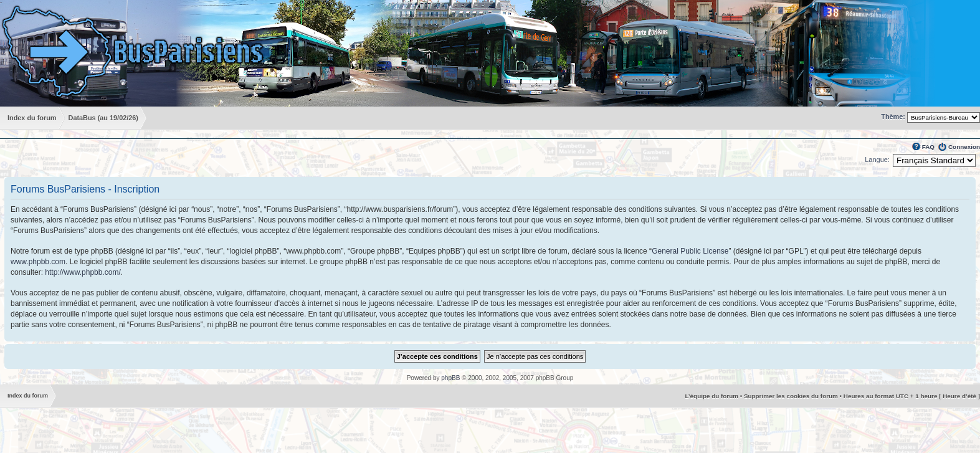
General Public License (690, 251)
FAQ (928, 147)
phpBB (450, 378)
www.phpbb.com (38, 262)
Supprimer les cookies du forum (791, 396)
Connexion (964, 147)
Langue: (877, 160)
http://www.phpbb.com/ (83, 272)
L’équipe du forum (711, 396)
